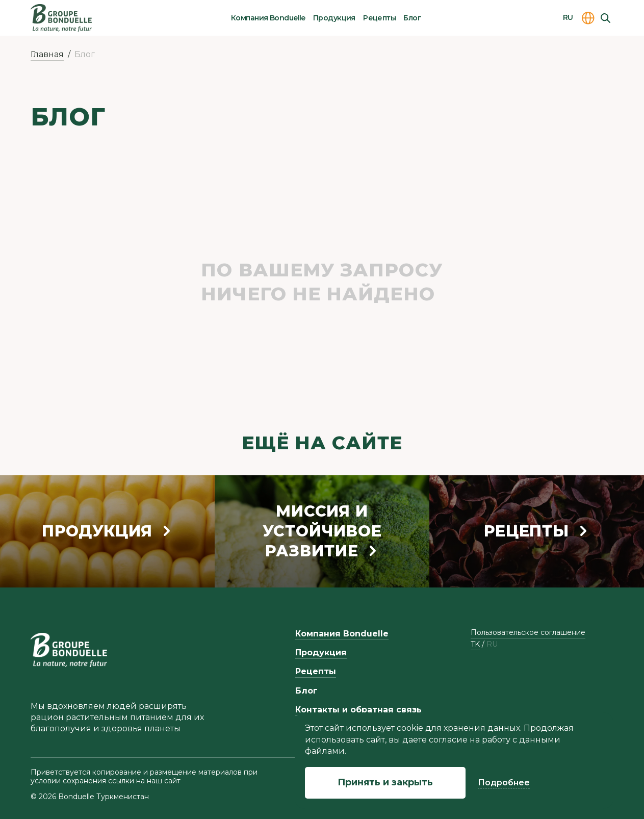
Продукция (334, 18)
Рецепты (379, 18)
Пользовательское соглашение (528, 632)
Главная (47, 54)
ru (492, 644)
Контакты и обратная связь (358, 710)
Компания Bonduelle (268, 18)
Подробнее (504, 783)
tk (475, 644)
